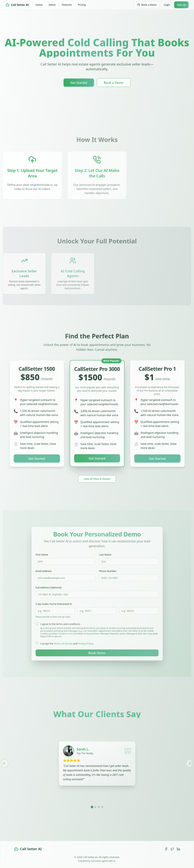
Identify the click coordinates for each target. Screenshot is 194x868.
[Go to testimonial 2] (95, 807)
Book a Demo (147, 5)
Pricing (82, 5)
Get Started (79, 83)
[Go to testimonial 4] (102, 807)
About (52, 5)
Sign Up (181, 5)
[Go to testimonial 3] (99, 807)
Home (39, 5)
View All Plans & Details (97, 479)
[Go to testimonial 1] (92, 807)
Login (167, 5)
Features (67, 5)
